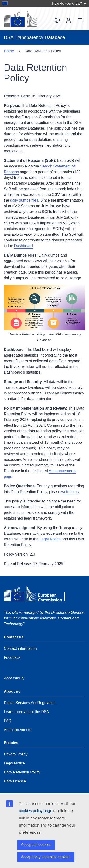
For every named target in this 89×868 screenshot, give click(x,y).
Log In (69, 20)
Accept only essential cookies (46, 857)
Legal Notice (50, 539)
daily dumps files (24, 200)
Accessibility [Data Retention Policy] (14, 678)
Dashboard (23, 246)
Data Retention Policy (22, 772)
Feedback (12, 658)
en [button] (57, 20)
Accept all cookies (36, 845)
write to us (70, 492)
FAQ (8, 721)
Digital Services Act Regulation (30, 703)
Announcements (18, 730)
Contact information (20, 649)
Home (9, 51)
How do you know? (69, 3)
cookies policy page (36, 811)
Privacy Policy (16, 754)
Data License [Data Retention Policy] (15, 781)
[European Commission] (20, 18)
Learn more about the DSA (26, 712)
